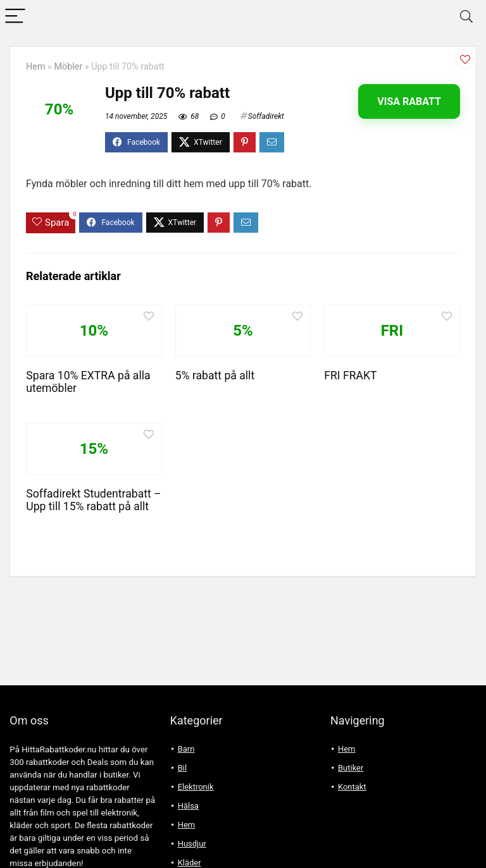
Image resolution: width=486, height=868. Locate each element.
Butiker (351, 768)
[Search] (466, 17)
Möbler (68, 67)
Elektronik (196, 787)
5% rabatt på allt (215, 376)
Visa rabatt (409, 101)
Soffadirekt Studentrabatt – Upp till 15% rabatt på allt (93, 500)
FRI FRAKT (350, 376)
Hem (36, 67)
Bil (182, 768)
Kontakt (352, 787)
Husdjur (192, 844)
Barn (186, 749)
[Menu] (15, 17)
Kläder (190, 863)
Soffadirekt (266, 116)
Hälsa (188, 806)
